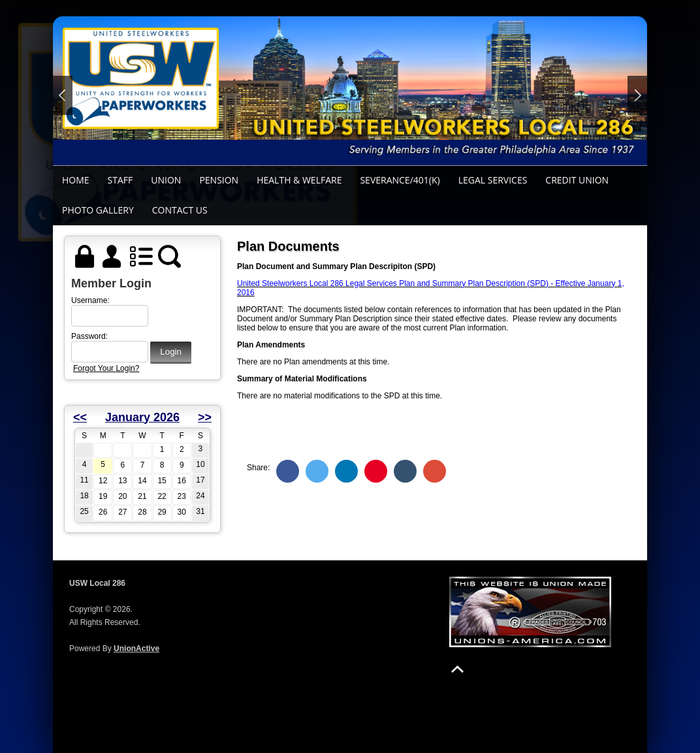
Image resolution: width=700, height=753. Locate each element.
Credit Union (577, 180)
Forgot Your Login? (106, 368)
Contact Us (180, 210)
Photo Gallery (98, 210)
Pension (219, 180)
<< (80, 417)
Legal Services (493, 180)
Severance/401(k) (400, 180)
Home (76, 180)
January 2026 (142, 417)
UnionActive (136, 649)
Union (166, 180)
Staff (120, 180)
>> (205, 417)
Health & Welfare (299, 180)
